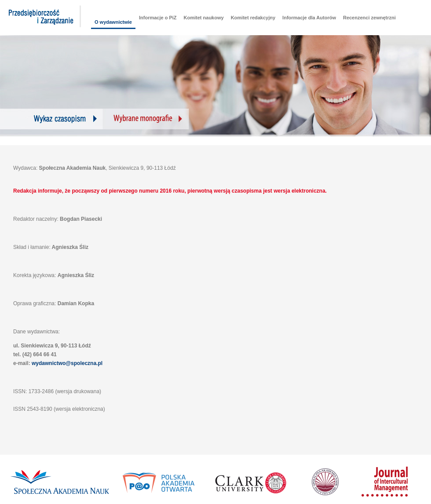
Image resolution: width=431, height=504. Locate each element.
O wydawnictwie (113, 22)
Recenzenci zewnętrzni (369, 18)
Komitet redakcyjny (253, 18)
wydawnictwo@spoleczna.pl (67, 363)
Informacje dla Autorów (309, 18)
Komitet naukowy (204, 18)
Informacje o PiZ (158, 18)
